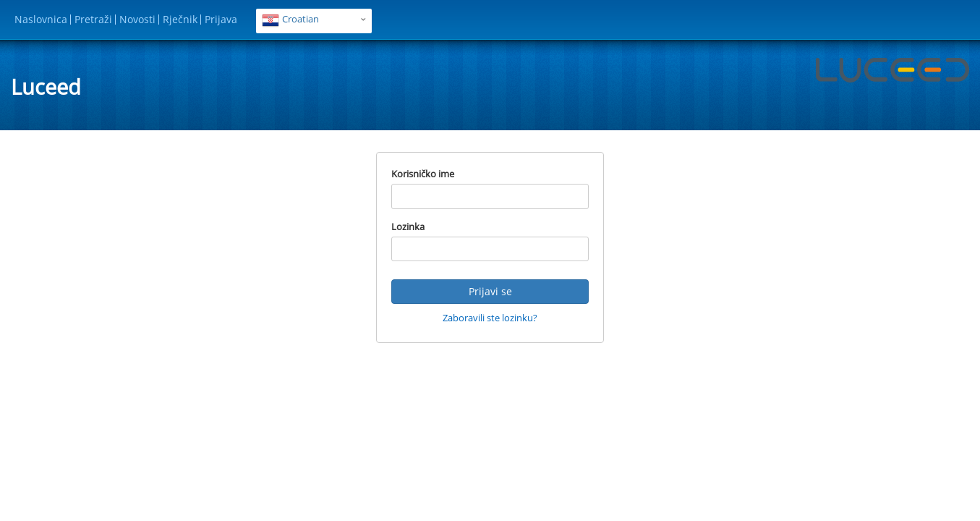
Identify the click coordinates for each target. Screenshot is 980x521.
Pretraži (93, 19)
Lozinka (408, 226)
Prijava (221, 19)
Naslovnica (41, 19)
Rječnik (180, 19)
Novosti (137, 19)
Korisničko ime (423, 174)
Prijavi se (490, 291)
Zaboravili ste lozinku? (490, 318)
